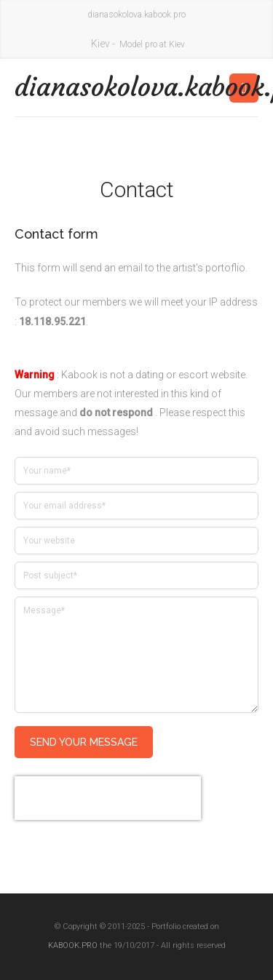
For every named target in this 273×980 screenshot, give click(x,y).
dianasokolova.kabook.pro (76, 87)
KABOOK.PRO (73, 945)
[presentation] (108, 798)
